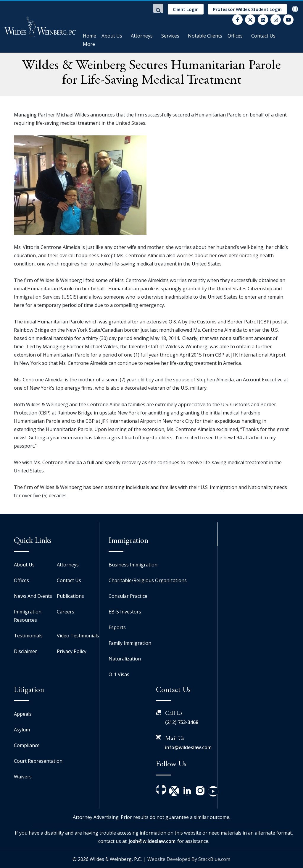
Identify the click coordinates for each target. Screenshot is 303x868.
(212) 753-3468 (182, 722)
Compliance (27, 745)
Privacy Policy (72, 651)
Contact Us (263, 36)
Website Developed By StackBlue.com (189, 859)
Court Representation (38, 761)
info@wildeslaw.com (188, 747)
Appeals (23, 714)
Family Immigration (130, 643)
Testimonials (28, 636)
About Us (112, 36)
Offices (235, 36)
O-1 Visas (119, 674)
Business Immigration (133, 565)
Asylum (22, 730)
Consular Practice (128, 596)
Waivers (23, 777)
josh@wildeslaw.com (152, 841)
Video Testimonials (78, 636)
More (89, 44)
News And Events (33, 596)
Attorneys (142, 36)
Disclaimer (25, 651)
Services (170, 36)
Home (90, 36)
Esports (117, 627)
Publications (70, 596)
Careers (66, 612)
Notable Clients (205, 36)
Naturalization (125, 659)
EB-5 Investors (125, 612)
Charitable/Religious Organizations (148, 580)
